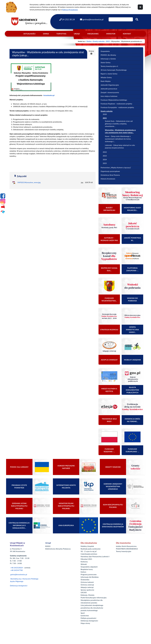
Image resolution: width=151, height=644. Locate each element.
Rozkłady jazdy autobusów (91, 549)
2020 (105, 114)
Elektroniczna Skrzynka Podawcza (58, 549)
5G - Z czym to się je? (89, 551)
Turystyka (61, 34)
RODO (48, 546)
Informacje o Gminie (108, 59)
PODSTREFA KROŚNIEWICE (127, 549)
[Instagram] (3, 201)
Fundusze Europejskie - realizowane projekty (117, 107)
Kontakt (127, 34)
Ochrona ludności (87, 582)
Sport (83, 613)
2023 (105, 156)
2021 (108, 41)
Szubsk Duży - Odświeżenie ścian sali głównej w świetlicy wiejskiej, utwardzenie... (119, 124)
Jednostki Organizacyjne (110, 85)
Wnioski (84, 564)
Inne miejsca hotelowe (109, 96)
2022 (105, 152)
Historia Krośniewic (108, 179)
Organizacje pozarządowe (110, 171)
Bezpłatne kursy (87, 569)
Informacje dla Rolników (90, 577)
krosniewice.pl (49, 95)
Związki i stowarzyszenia (110, 92)
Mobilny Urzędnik (87, 546)
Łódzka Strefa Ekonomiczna (126, 546)
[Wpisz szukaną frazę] (121, 19)
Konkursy (84, 562)
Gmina (46, 34)
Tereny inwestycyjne (124, 551)
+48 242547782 (16, 570)
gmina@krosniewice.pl (19, 574)
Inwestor (111, 34)
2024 (105, 159)
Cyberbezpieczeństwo (89, 554)
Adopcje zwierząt (87, 587)
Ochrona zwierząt (87, 585)
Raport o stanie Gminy (109, 74)
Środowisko (85, 580)
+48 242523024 (17, 568)
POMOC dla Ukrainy (108, 55)
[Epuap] (3, 212)
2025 (105, 163)
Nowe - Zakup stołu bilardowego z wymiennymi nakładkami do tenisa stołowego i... (118, 139)
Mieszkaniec (93, 34)
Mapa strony (85, 623)
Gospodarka (105, 51)
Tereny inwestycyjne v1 (109, 66)
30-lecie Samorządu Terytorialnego (114, 70)
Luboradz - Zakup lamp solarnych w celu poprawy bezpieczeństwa (120, 146)
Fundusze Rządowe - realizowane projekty (116, 104)
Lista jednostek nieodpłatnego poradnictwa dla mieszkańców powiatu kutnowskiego (92, 608)
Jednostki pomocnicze (109, 89)
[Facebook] (3, 196)
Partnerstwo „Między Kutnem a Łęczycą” (116, 167)
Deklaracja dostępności (19, 586)
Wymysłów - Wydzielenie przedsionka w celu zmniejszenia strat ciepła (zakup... (120, 131)
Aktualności (29, 34)
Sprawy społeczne (87, 590)
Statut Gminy (106, 62)
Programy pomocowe (89, 574)
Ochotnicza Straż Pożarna (110, 175)
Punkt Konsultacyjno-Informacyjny (94, 598)
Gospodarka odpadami (89, 567)
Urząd (77, 34)
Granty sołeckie (99, 41)
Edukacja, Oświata (87, 595)
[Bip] (3, 206)
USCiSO (84, 592)
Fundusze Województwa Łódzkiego (114, 100)
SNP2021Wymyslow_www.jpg (29, 182)
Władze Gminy (106, 77)
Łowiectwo (85, 615)
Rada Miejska (106, 81)
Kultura (83, 572)
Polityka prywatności (88, 618)
